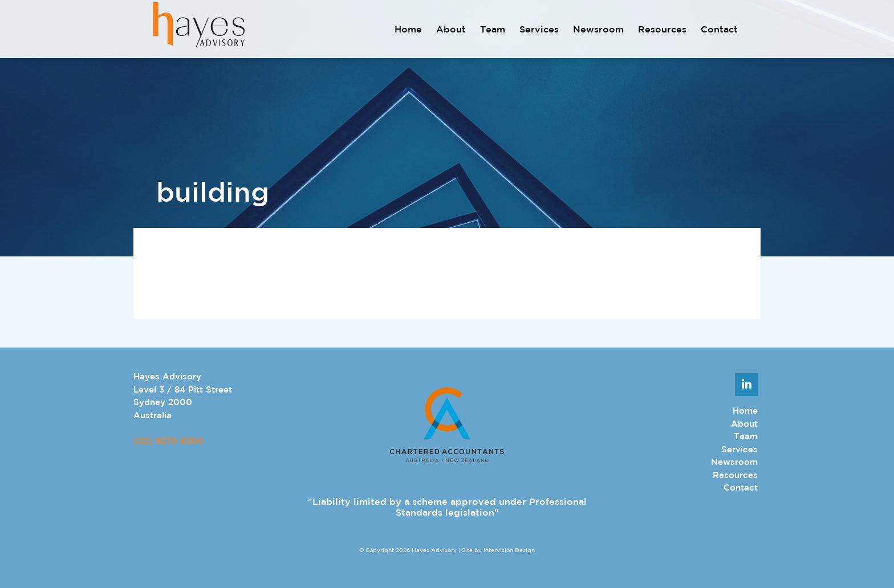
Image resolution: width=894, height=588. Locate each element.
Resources (662, 29)
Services (539, 29)
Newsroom (598, 29)
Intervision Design (509, 550)
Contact (719, 29)
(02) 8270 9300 (168, 441)
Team (493, 29)
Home (408, 29)
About (451, 29)
